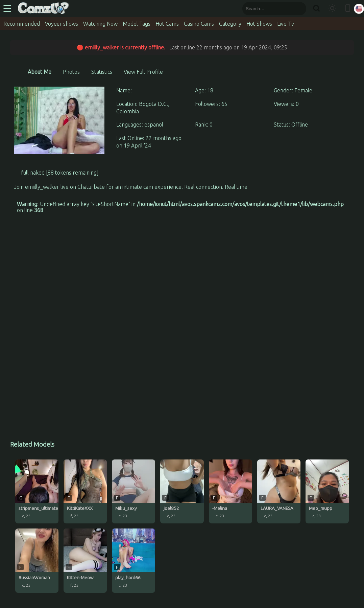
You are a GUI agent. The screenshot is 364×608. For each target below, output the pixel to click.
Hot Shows (259, 24)
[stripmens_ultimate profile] (37, 491)
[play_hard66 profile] (134, 560)
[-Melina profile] (230, 491)
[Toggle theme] (332, 9)
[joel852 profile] (182, 491)
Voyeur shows (62, 24)
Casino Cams (199, 24)
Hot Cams (167, 24)
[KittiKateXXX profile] (85, 491)
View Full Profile (143, 72)
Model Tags (137, 24)
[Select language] (359, 9)
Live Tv (286, 24)
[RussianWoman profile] (37, 560)
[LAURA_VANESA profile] (279, 491)
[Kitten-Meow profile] (85, 560)
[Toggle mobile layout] (348, 9)
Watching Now (100, 24)
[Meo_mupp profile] (327, 491)
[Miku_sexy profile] (134, 491)
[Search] (316, 9)
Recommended (22, 24)
